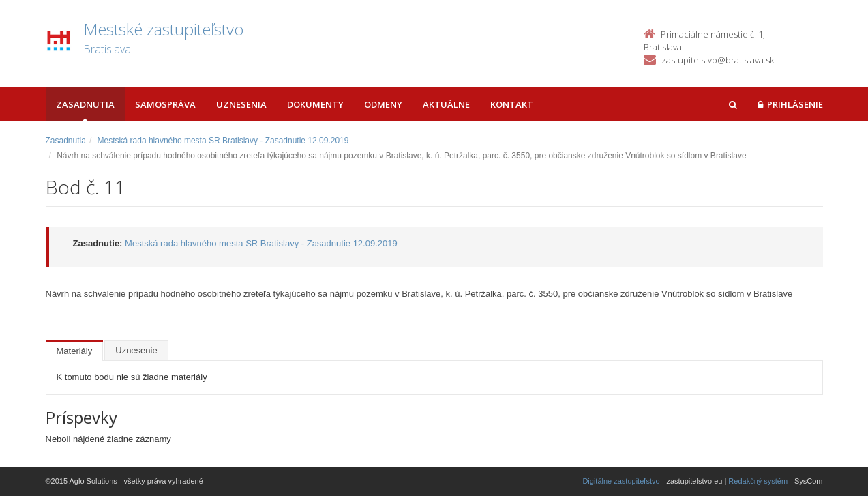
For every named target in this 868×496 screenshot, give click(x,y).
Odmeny (383, 104)
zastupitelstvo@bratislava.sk (718, 60)
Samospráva (165, 104)
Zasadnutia (85, 104)
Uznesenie (136, 350)
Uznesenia (241, 104)
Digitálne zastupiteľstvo (621, 481)
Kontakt (512, 104)
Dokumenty (315, 104)
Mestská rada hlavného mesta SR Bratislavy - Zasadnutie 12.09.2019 (223, 141)
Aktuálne (446, 104)
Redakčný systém (758, 481)
